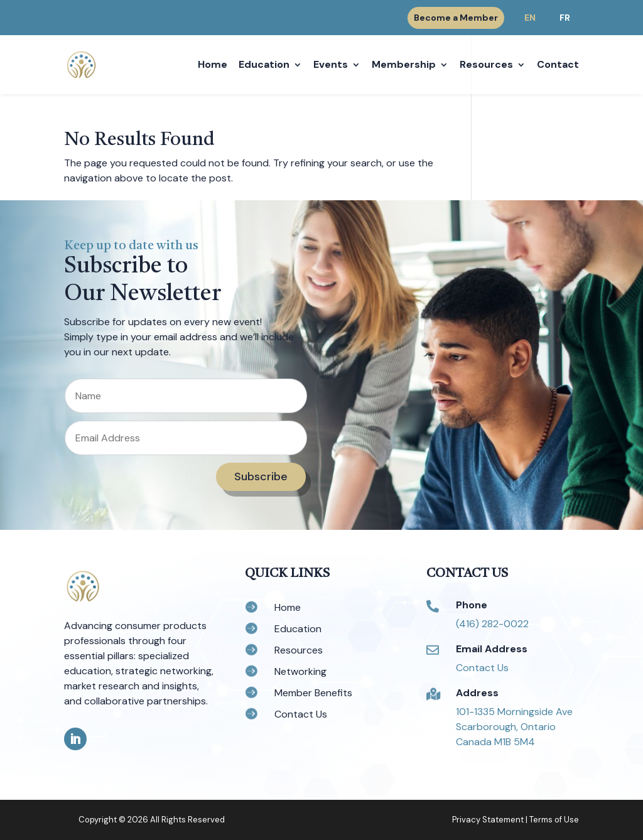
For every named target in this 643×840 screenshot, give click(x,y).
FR (565, 18)
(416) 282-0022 (492, 624)
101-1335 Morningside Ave (514, 712)
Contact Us (482, 668)
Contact (558, 66)
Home (213, 66)
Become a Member (456, 18)
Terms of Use (554, 820)
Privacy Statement (488, 820)
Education (264, 66)
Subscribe (261, 477)
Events (331, 66)
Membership (404, 66)
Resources (486, 66)
